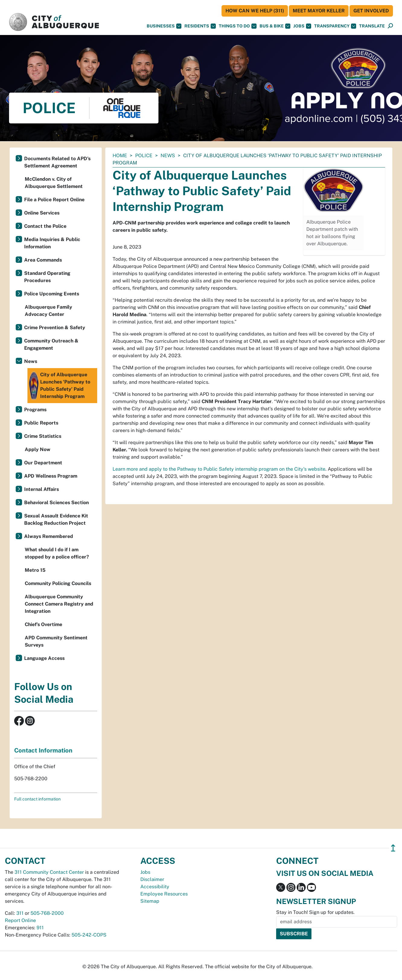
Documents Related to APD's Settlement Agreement (57, 162)
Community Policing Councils (58, 583)
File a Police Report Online (54, 200)
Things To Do (238, 26)
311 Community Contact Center (49, 872)
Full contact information (37, 799)
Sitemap (150, 901)
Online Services (42, 213)
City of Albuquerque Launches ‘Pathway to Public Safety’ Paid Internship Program (60, 386)
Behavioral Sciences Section (56, 503)
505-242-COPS (89, 935)
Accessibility (155, 887)
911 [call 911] (40, 928)
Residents (200, 26)
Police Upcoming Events (52, 294)
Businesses (164, 26)
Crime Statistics (43, 436)
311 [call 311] (20, 913)
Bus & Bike (275, 26)
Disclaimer (152, 879)
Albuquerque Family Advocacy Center (48, 311)
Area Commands (43, 260)
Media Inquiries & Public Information (52, 243)
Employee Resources (164, 894)
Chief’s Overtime (43, 624)
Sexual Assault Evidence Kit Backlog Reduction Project (56, 519)
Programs (35, 410)
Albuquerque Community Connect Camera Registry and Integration (59, 604)
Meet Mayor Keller (319, 11)
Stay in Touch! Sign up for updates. (315, 912)
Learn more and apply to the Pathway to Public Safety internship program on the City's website (219, 469)
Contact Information (43, 750)
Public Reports (41, 423)
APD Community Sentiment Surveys (56, 641)
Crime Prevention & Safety (55, 328)
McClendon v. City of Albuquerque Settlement (54, 183)
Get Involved (371, 11)
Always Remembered (49, 536)
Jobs (302, 26)
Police (144, 156)
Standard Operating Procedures (47, 277)
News (168, 156)
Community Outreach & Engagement (51, 344)
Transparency (335, 26)
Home (120, 156)
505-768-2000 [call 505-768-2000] (47, 913)
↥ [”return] (393, 848)
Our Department (43, 463)
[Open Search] (390, 26)
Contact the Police (45, 226)
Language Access (44, 658)
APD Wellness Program (51, 476)
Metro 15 (35, 570)
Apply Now (38, 449)
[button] (372, 26)
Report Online (20, 920)
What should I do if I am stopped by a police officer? (57, 553)
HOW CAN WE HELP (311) (255, 11)
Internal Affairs (41, 489)
